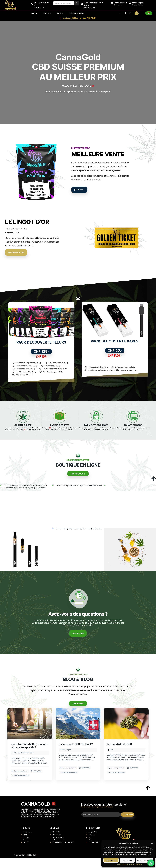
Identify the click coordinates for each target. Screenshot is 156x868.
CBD (15, 752)
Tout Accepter (111, 860)
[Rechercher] (77, 3)
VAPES (60, 13)
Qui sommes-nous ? (77, 13)
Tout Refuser (127, 860)
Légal (68, 749)
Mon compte (138, 3)
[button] (152, 843)
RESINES (47, 13)
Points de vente (121, 3)
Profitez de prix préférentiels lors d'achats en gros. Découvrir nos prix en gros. (133, 429)
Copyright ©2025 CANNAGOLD (26, 857)
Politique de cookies (120, 864)
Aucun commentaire (21, 775)
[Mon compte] (130, 3)
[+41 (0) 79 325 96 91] (32, 4)
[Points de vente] (112, 3)
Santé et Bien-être (26, 752)
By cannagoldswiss (21, 770)
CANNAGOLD (39, 803)
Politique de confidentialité (134, 864)
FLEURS (34, 13)
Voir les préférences (144, 860)
